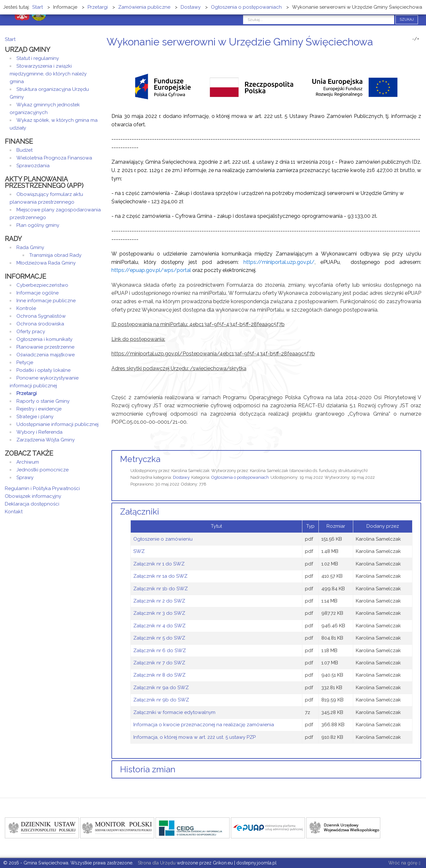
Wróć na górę (404, 863)
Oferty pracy (31, 332)
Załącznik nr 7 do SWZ (159, 663)
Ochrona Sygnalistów (41, 316)
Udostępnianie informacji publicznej (57, 424)
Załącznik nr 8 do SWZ (159, 675)
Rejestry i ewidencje (39, 409)
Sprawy (25, 477)
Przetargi (27, 393)
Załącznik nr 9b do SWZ (161, 700)
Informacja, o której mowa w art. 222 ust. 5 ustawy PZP (194, 737)
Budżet (24, 150)
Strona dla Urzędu (156, 863)
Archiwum (28, 462)
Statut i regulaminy (38, 58)
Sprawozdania (33, 166)
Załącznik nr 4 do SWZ (159, 626)
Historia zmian (148, 769)
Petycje (25, 362)
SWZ (139, 551)
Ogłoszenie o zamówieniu (163, 539)
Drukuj (412, 54)
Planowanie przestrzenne (45, 347)
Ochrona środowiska (40, 324)
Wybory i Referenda (39, 432)
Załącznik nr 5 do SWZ (159, 638)
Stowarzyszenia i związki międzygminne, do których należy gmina (48, 74)
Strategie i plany (35, 417)
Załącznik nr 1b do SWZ (161, 589)
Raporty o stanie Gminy (43, 401)
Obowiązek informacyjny (33, 496)
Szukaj (407, 19)
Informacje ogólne (38, 293)
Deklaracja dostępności (32, 504)
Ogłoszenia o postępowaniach (240, 477)
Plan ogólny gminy (38, 225)
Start (10, 39)
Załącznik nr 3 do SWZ (159, 613)
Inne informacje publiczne (46, 301)
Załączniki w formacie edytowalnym (174, 712)
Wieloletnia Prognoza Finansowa (54, 158)
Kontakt (14, 512)
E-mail (419, 54)
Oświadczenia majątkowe (46, 355)
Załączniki (140, 512)
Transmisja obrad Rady (55, 255)
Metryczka (140, 459)
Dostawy (181, 477)
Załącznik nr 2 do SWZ (159, 601)
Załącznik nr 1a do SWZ (160, 576)
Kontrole (26, 308)
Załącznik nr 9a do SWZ (161, 688)
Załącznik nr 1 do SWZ (159, 564)
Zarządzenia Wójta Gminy (46, 440)
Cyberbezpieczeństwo (42, 285)
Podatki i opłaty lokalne (43, 370)
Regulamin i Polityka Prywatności (42, 488)
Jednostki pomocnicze (43, 470)
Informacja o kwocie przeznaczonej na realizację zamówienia (204, 725)
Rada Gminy (30, 247)
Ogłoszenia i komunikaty (44, 339)
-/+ (416, 39)
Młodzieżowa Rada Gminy (46, 263)
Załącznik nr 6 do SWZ (160, 651)
